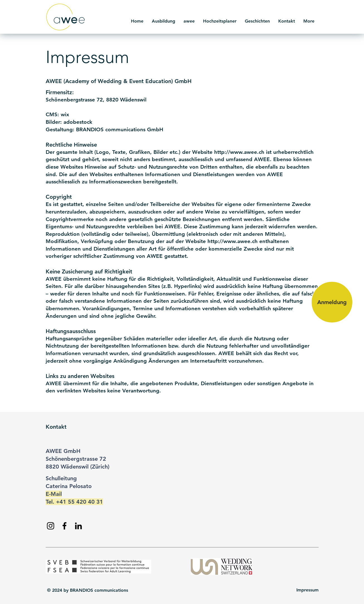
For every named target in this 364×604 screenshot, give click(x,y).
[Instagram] (51, 526)
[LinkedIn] (78, 526)
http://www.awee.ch (239, 152)
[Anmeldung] (332, 302)
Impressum (307, 590)
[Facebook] (64, 526)
